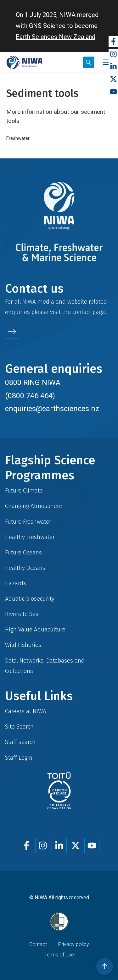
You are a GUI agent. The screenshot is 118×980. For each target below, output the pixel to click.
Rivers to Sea (22, 614)
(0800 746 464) (30, 396)
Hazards (16, 583)
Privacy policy (74, 944)
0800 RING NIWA (33, 383)
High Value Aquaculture (35, 629)
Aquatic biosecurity (30, 599)
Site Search (19, 727)
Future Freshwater (28, 522)
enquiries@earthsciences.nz (52, 409)
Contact (38, 944)
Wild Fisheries (23, 645)
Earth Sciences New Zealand (56, 37)
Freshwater (18, 138)
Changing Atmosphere (34, 506)
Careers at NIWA (26, 711)
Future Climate (24, 490)
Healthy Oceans (25, 568)
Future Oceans (23, 552)
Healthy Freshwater (30, 537)
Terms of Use (59, 955)
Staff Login (19, 758)
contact (82, 312)
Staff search (20, 742)
